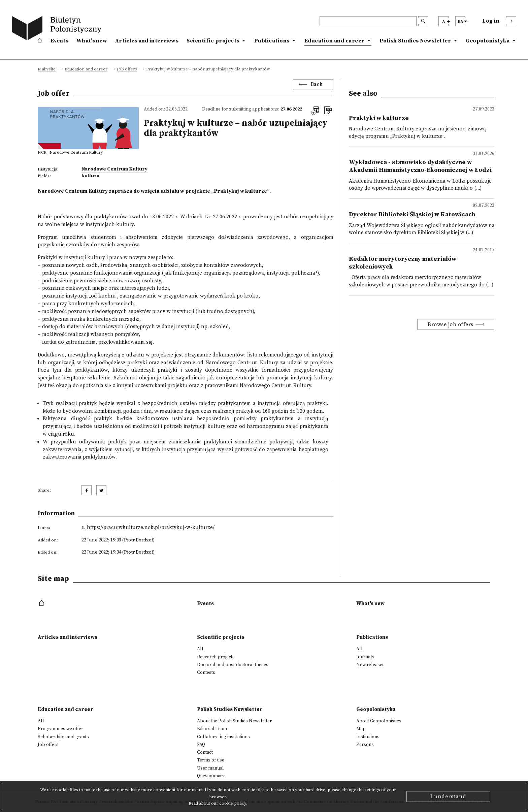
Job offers (127, 69)
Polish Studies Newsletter (415, 41)
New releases (370, 665)
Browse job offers (451, 324)
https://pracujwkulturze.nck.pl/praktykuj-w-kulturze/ (151, 527)
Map (361, 729)
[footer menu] (42, 604)
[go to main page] (58, 29)
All (200, 649)
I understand (448, 797)
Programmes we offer (60, 729)
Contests (206, 673)
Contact (205, 752)
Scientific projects (213, 41)
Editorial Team (212, 729)
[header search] (368, 21)
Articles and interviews (147, 41)
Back (317, 84)
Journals (365, 657)
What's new (92, 41)
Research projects (216, 657)
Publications (272, 41)
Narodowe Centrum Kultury (114, 169)
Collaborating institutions (223, 737)
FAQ (201, 745)
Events (59, 41)
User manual (210, 768)
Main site (47, 69)
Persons (365, 745)
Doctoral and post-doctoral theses (233, 665)
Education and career (335, 41)
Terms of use (211, 760)
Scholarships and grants (63, 737)
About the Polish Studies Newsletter (234, 721)
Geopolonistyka (488, 41)
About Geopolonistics (379, 721)
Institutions (368, 737)
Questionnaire (211, 776)
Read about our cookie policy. (218, 803)
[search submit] (423, 21)
